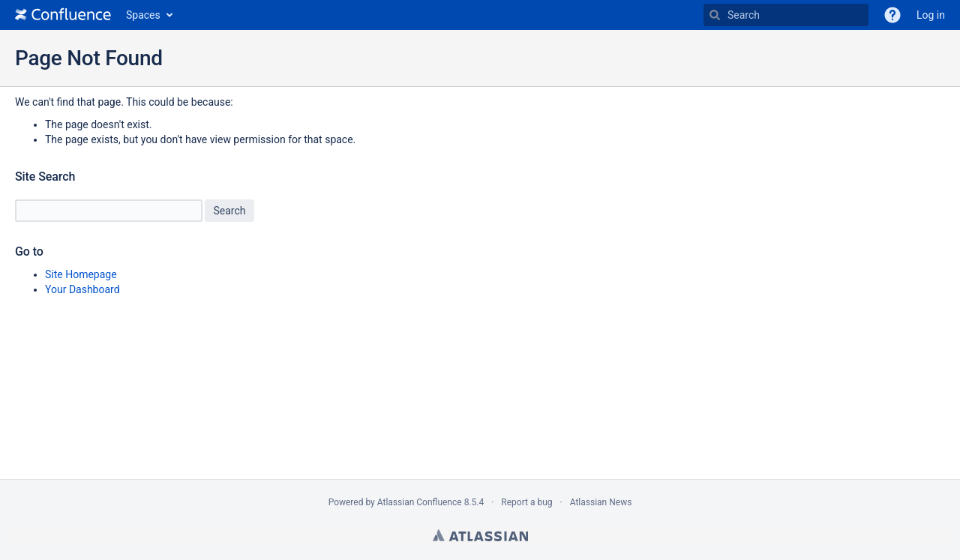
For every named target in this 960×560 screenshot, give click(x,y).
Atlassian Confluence (420, 502)
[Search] (715, 15)
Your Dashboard (82, 289)
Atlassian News (601, 502)
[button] (892, 15)
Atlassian (480, 535)
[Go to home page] (63, 15)
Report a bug (526, 502)
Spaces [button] (143, 15)
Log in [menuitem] (931, 15)
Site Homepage (81, 274)
